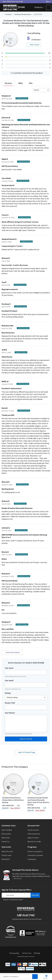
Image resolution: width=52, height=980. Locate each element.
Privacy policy (14, 953)
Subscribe (35, 895)
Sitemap (37, 953)
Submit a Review (26, 739)
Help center (6, 838)
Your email (9, 681)
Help (47, 2)
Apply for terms (33, 838)
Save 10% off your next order (12, 2)
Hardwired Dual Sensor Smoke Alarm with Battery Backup (13, 800)
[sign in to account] (49, 7)
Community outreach (35, 855)
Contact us (6, 842)
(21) (43, 808)
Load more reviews (12, 652)
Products (38, 7)
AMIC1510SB (38, 14)
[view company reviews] (33, 933)
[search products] (35, 977)
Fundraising (32, 859)
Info (31, 83)
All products (6, 859)
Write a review (34, 45)
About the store (7, 852)
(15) (17, 806)
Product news (7, 855)
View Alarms (18, 879)
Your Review (10, 713)
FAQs (20, 83)
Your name (9, 668)
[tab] (8, 83)
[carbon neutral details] (11, 932)
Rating (8, 693)
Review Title (10, 703)
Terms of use (27, 953)
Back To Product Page (26, 752)
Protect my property (35, 852)
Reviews (8, 83)
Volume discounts (34, 834)
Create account (33, 830)
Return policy (6, 834)
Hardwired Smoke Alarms (23, 14)
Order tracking (7, 830)
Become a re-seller (34, 842)
